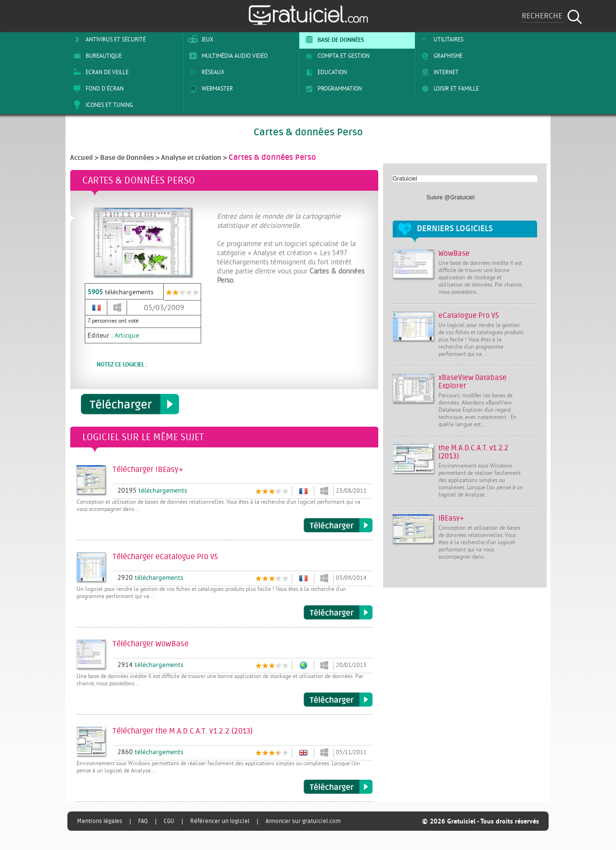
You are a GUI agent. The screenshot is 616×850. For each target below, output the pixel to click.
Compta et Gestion (336, 56)
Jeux (199, 39)
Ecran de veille (99, 72)
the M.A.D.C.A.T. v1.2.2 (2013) (473, 452)
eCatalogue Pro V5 (469, 316)
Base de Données (333, 39)
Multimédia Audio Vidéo (227, 56)
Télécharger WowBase (338, 700)
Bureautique (96, 56)
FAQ (143, 821)
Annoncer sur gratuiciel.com (303, 821)
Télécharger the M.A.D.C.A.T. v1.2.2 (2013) (338, 787)
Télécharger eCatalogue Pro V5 (338, 613)
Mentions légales (100, 821)
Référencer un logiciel (220, 821)
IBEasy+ (451, 518)
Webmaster (209, 89)
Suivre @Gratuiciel (450, 197)
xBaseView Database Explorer (473, 382)
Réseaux (205, 72)
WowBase (454, 254)
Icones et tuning (101, 105)
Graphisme (440, 56)
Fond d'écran (97, 89)
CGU (169, 821)
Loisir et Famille (448, 89)
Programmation (332, 89)
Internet (438, 72)
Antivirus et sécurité (108, 39)
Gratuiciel (405, 179)
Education (324, 72)
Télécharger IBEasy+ (338, 525)
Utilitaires (441, 39)
